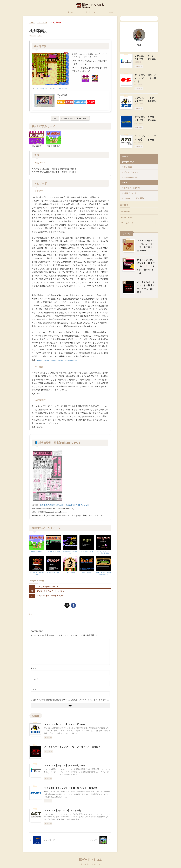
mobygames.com (71, 361)
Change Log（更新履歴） (134, 192)
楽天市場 (75, 102)
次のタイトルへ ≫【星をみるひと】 (75, 120)
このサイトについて (132, 181)
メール (35, 679)
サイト (33, 690)
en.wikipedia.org (57, 361)
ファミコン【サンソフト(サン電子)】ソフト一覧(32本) (69, 789)
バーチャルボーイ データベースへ (47, 596)
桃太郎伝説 (41, 46)
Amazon (62, 102)
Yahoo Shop (88, 102)
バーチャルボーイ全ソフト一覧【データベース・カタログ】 (72, 747)
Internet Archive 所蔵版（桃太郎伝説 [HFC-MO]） (61, 506)
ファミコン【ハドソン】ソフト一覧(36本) (63, 725)
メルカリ (63, 106)
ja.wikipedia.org (43, 361)
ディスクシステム (131, 166)
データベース (91, 12)
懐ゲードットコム (91, 860)
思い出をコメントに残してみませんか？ (53, 88)
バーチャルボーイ (131, 171)
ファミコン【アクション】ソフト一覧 (61, 811)
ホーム (70, 12)
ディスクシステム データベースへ (47, 592)
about (111, 12)
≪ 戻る (55, 120)
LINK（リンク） (130, 187)
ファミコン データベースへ (44, 587)
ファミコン (128, 160)
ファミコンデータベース (46, 23)
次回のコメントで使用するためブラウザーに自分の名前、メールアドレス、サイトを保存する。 (71, 700)
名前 (34, 669)
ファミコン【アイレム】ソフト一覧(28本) (63, 766)
